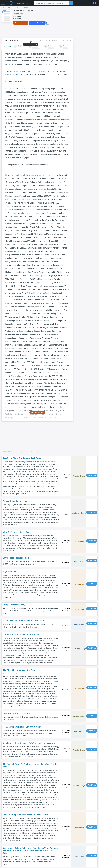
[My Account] (95, 3)
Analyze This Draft (37, 23)
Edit (41, 41)
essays (9, 8)
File (35, 41)
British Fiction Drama (21, 8)
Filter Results (66, 41)
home (3, 8)
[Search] (71, 3)
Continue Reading (37, 412)
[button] (3, 4)
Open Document (21, 23)
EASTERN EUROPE (14, 75)
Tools (48, 41)
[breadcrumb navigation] (49, 8)
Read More (92, 475)
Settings (56, 41)
